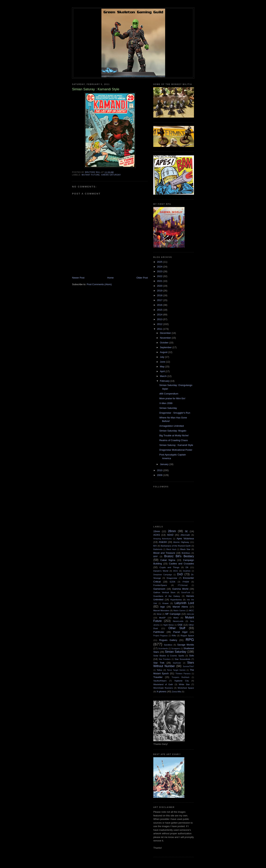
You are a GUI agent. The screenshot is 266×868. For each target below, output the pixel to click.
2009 (160, 475)
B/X (155, 546)
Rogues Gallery (168, 640)
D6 (187, 567)
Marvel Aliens (180, 607)
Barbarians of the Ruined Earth (176, 546)
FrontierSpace (160, 585)
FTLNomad (183, 585)
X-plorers (162, 692)
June (163, 362)
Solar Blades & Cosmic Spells (169, 656)
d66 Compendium (169, 394)
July (162, 357)
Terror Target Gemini (176, 670)
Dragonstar (172, 578)
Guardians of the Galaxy (167, 596)
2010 (160, 470)
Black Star (185, 549)
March (164, 376)
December (166, 333)
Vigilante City (181, 681)
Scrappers (176, 649)
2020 (160, 286)
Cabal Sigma (168, 560)
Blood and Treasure (164, 553)
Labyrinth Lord (184, 603)
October (165, 343)
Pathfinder (159, 632)
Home (111, 278)
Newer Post (78, 278)
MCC (191, 610)
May (163, 367)
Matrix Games (179, 611)
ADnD (170, 535)
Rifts (174, 635)
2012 (160, 324)
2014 (160, 315)
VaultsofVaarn (160, 681)
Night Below (168, 625)
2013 (160, 319)
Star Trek (159, 663)
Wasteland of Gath (163, 684)
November (166, 338)
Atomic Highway (181, 542)
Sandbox (168, 645)
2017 (160, 300)
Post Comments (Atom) (99, 284)
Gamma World (180, 589)
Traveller (158, 677)
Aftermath (185, 535)
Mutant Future (91, 175)
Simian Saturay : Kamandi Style (176, 445)
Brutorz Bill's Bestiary (179, 556)
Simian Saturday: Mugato (173, 431)
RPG (190, 640)
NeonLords (178, 621)
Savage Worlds (186, 645)
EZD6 (173, 582)
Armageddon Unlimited (171, 426)
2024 (160, 267)
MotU (176, 618)
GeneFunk (186, 593)
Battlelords (158, 549)
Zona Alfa (177, 692)
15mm (157, 531)
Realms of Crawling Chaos (173, 440)
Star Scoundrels (183, 659)
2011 (160, 329)
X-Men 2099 (166, 403)
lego (163, 607)
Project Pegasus (160, 636)
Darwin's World (161, 571)
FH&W (186, 582)
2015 (160, 310)
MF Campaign (173, 614)
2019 (160, 291)
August (164, 352)
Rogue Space (187, 635)
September (166, 347)
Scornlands (163, 649)
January (165, 464)
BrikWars (186, 553)
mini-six (190, 614)
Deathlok (187, 571)
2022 (160, 276)
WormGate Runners (163, 688)
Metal (159, 614)
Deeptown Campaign (163, 575)
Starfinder (177, 663)
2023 (160, 271)
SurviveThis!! (188, 666)
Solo (192, 656)
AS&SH (163, 542)
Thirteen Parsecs (183, 674)
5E (186, 531)
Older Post (142, 278)
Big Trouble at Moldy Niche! (174, 435)
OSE (180, 625)
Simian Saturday (111, 175)
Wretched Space (186, 688)
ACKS (157, 535)
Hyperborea (176, 600)
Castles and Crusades (181, 564)
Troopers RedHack (180, 677)
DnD (180, 574)
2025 (160, 262)
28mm (172, 531)
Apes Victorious (185, 539)
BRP (156, 556)
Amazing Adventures (162, 539)
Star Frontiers (165, 659)
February (165, 381)
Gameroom (159, 589)
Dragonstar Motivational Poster (176, 450)
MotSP (162, 618)
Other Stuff (177, 628)
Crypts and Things (169, 567)
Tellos (159, 670)
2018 (160, 295)
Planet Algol (180, 632)
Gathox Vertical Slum (164, 592)
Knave (165, 603)
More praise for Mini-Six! (172, 398)
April (163, 371)
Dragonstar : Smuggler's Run (175, 413)
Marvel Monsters (161, 610)
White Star (184, 684)
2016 (160, 305)
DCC (176, 571)
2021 (160, 281)
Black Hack (171, 549)
